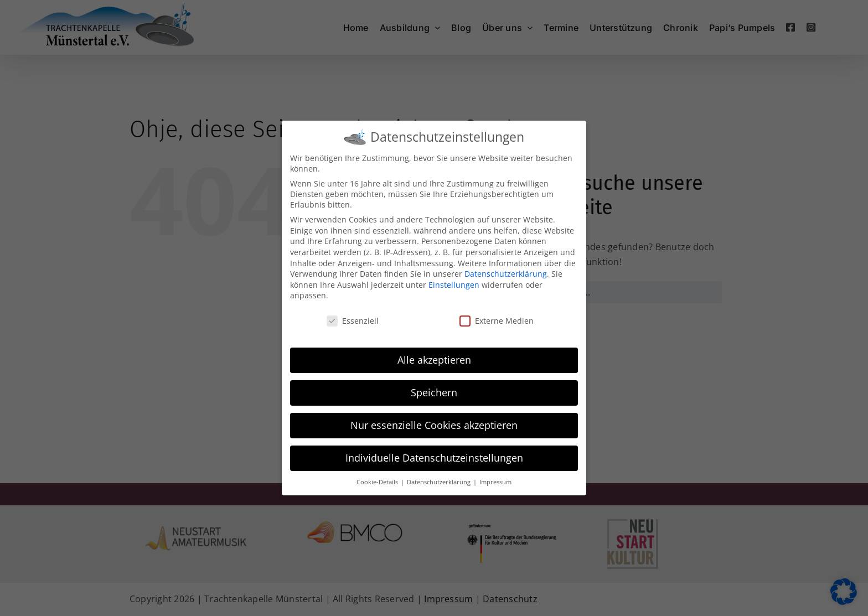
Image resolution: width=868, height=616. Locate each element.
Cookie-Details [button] (378, 482)
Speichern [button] (434, 392)
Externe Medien (497, 320)
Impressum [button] (495, 482)
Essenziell (353, 320)
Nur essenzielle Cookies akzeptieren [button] (434, 425)
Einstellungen (454, 284)
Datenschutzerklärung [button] (440, 482)
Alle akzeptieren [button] (434, 359)
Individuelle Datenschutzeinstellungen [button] (434, 457)
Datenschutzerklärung (506, 273)
